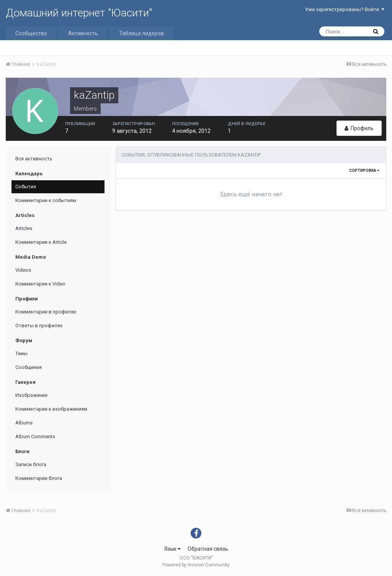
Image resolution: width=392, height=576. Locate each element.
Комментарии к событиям (46, 200)
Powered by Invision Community (196, 565)
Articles (24, 228)
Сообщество (31, 33)
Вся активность (34, 159)
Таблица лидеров (141, 33)
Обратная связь (208, 549)
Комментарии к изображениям (51, 409)
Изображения (31, 395)
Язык (172, 549)
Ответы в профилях (39, 326)
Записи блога (31, 464)
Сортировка (364, 171)
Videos (23, 270)
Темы (21, 353)
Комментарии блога (39, 478)
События (26, 187)
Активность (83, 33)
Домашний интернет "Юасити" (79, 13)
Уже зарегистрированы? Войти (345, 9)
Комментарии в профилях (46, 312)
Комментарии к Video (40, 284)
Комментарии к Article (41, 242)
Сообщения (29, 367)
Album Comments (35, 436)
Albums (24, 423)
